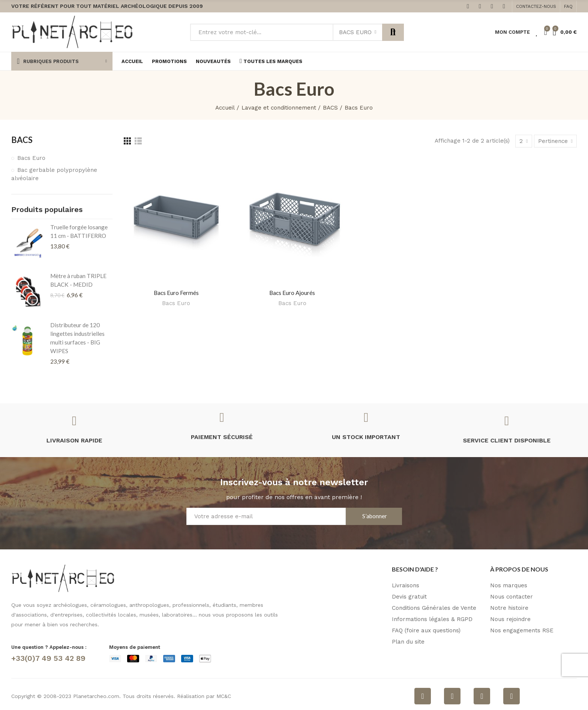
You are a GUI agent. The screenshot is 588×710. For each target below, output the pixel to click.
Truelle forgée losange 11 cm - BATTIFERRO (79, 231)
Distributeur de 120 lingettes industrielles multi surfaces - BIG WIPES (77, 338)
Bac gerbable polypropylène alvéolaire (54, 174)
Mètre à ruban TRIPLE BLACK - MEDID (78, 280)
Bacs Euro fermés (176, 293)
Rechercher (393, 32)
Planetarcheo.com (96, 696)
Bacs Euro (355, 32)
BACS (22, 140)
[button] (536, 6)
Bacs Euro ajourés (292, 293)
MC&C (224, 696)
